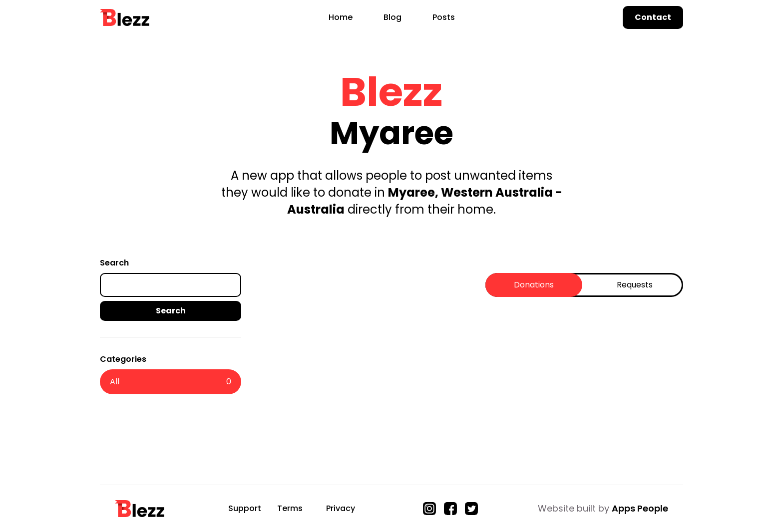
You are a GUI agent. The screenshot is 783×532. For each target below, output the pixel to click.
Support (245, 508)
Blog (392, 17)
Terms (290, 508)
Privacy (341, 508)
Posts (444, 17)
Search (114, 263)
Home (341, 17)
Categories (123, 359)
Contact (653, 17)
